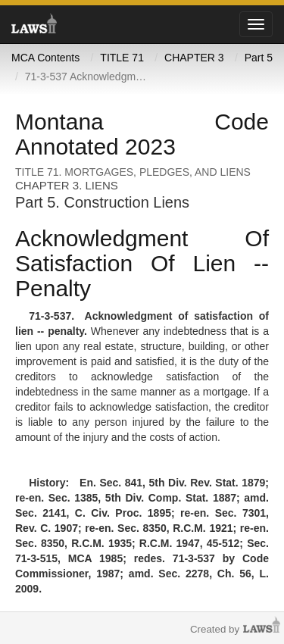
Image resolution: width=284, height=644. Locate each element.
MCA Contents (45, 58)
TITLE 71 (122, 58)
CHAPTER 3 (194, 58)
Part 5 (259, 58)
